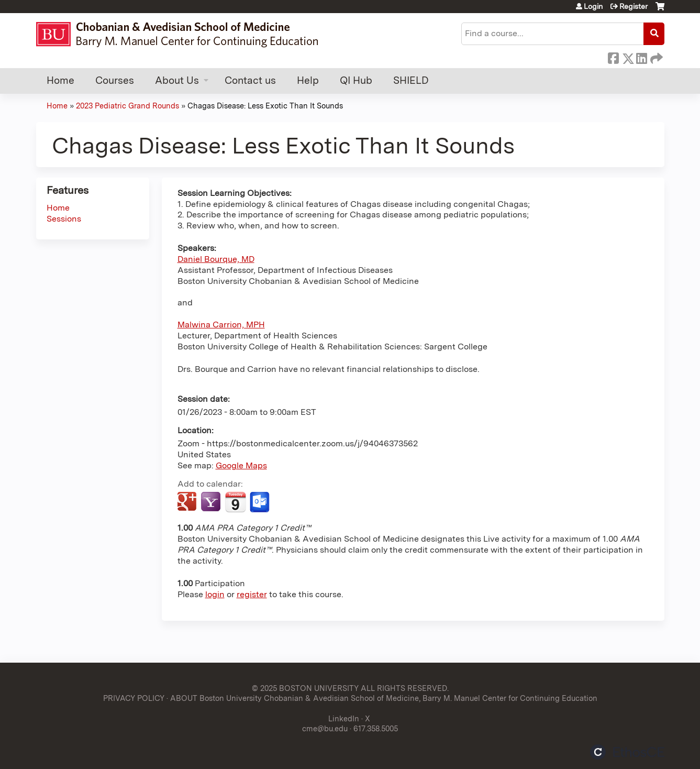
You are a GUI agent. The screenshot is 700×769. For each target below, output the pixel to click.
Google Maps (241, 465)
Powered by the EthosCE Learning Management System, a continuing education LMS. (627, 752)
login (215, 594)
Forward (655, 57)
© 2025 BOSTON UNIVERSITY (305, 688)
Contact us (250, 80)
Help (308, 80)
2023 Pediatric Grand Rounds (127, 106)
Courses (115, 80)
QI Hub (356, 80)
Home (60, 80)
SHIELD (411, 80)
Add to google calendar (188, 502)
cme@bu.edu (325, 728)
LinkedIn (641, 57)
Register (634, 6)
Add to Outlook (260, 502)
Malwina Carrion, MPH (221, 325)
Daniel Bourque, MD (216, 259)
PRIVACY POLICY (134, 698)
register (252, 594)
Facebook (613, 57)
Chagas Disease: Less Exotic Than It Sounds (265, 106)
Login (593, 6)
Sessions (64, 219)
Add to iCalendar (235, 502)
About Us (177, 80)
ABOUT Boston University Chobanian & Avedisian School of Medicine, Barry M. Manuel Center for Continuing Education (384, 698)
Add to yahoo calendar (212, 502)
